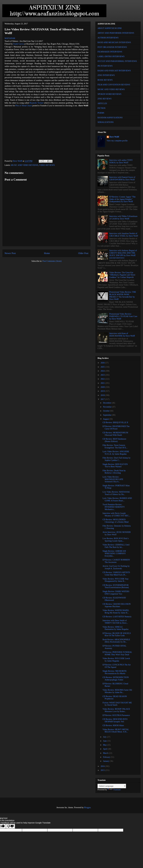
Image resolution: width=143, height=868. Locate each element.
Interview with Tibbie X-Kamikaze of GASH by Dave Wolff (123, 218)
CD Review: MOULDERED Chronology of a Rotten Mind (115, 521)
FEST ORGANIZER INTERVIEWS (112, 47)
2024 (103, 371)
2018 (103, 395)
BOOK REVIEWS (105, 80)
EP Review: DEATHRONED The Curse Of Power (116, 428)
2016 (103, 766)
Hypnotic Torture (37, 103)
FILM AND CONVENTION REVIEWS (114, 85)
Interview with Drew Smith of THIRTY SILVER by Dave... (115, 622)
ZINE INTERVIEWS (106, 75)
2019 (103, 391)
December (107, 403)
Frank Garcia (19, 44)
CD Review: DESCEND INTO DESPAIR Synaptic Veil (115, 720)
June (105, 741)
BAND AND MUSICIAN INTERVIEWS (114, 42)
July (105, 737)
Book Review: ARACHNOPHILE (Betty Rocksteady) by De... (116, 641)
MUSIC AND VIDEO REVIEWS (25, 165)
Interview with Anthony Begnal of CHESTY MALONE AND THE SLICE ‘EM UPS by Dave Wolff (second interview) (123, 254)
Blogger (87, 808)
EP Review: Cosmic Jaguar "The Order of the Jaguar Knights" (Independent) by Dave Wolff (122, 199)
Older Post (83, 253)
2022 (103, 379)
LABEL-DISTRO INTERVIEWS (111, 56)
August (106, 419)
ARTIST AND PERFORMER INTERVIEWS (116, 33)
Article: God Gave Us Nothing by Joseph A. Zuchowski (116, 567)
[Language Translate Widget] (112, 786)
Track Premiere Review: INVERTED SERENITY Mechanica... (114, 507)
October (106, 411)
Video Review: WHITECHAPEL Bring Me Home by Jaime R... (116, 612)
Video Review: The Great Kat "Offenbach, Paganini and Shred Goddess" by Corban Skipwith (122, 275)
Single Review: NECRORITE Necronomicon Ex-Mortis (115, 672)
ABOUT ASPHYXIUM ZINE (110, 28)
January (106, 761)
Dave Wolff (114, 137)
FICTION (101, 108)
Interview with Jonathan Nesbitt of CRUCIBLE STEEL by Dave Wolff (124, 235)
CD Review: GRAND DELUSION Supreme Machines (117, 605)
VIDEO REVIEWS (47, 165)
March (106, 753)
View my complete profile (117, 141)
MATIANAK (10, 38)
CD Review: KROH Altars (113, 725)
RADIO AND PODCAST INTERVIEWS (114, 71)
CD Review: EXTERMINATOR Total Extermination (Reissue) (116, 586)
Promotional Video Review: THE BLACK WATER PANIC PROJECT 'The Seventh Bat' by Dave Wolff (123, 296)
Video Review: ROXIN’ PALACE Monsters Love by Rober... (116, 710)
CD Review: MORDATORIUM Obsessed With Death (115, 434)
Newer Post (10, 253)
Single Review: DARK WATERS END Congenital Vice (116, 593)
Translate (114, 790)
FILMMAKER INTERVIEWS (110, 52)
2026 (103, 363)
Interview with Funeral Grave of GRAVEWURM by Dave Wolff (122, 178)
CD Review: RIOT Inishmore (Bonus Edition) (114, 440)
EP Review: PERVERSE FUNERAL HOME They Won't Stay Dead (117, 653)
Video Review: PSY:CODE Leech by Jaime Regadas (116, 660)
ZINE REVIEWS (105, 99)
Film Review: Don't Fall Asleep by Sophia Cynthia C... (116, 459)
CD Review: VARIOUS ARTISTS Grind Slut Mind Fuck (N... (116, 574)
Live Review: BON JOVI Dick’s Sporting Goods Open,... (116, 540)
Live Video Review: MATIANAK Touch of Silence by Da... (116, 493)
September (107, 415)
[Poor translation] (10, 826)
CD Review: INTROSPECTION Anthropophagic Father (116, 679)
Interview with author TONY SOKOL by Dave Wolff (121, 161)
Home (47, 253)
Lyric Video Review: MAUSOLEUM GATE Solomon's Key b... (113, 479)
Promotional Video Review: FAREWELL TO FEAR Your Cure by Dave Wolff (123, 316)
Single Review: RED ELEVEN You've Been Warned (115, 466)
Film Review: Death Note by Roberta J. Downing (114, 472)
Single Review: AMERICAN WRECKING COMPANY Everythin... (114, 553)
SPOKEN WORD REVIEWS (109, 94)
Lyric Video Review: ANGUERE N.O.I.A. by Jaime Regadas (116, 453)
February (107, 757)
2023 (103, 375)
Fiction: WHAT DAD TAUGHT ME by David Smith (117, 704)
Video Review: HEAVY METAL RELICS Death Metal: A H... (116, 731)
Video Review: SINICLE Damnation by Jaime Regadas (116, 628)
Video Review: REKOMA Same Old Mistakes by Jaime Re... (117, 691)
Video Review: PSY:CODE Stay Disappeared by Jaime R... (116, 580)
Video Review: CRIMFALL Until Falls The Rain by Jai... (116, 546)
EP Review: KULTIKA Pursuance (116, 715)
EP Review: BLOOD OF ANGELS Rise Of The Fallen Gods (117, 634)
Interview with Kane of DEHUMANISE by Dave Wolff (122, 335)
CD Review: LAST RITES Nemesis (117, 617)
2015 (103, 770)
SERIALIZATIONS (106, 122)
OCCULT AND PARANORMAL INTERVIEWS (117, 61)
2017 (103, 399)
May (105, 745)
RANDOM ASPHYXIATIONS (110, 118)
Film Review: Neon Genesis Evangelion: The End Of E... (115, 446)
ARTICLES (102, 103)
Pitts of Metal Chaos (24, 106)
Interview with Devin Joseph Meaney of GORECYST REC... (116, 514)
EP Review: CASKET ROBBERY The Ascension (116, 561)
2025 (103, 367)
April (105, 749)
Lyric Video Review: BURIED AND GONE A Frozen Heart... (117, 499)
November (107, 407)
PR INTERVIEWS (105, 66)
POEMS (101, 113)
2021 (103, 383)
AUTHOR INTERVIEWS (108, 38)
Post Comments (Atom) (52, 261)
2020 (103, 387)
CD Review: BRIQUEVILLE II (115, 422)
